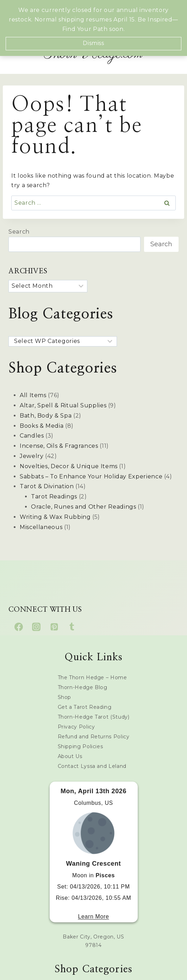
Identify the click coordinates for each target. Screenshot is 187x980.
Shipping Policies (80, 746)
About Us (70, 756)
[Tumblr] (72, 627)
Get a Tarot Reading (85, 707)
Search (19, 232)
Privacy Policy (76, 727)
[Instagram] (36, 627)
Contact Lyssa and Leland (92, 766)
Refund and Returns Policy (94, 737)
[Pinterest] (54, 627)
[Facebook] (19, 627)
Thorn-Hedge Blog (83, 687)
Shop (65, 697)
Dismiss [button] (93, 43)
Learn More (93, 917)
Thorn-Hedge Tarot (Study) (94, 717)
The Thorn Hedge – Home (92, 677)
